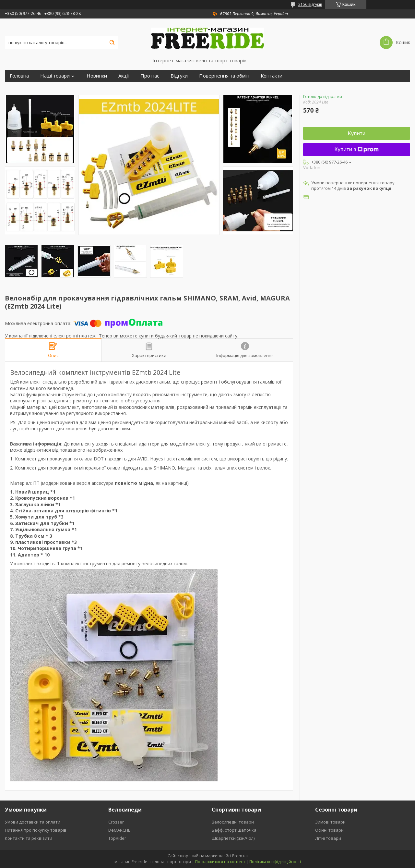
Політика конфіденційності (275, 862)
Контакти (272, 76)
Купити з (357, 149)
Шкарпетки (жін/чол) (233, 838)
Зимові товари (330, 822)
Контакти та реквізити (29, 838)
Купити (357, 134)
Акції (124, 76)
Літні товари (328, 838)
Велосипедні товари (233, 822)
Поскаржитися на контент (220, 862)
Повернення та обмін (224, 76)
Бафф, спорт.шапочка (234, 830)
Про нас (150, 76)
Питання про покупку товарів (36, 830)
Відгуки (179, 76)
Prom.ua (240, 856)
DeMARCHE (119, 830)
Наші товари (55, 76)
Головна (19, 76)
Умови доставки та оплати (33, 822)
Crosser (116, 822)
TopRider (117, 838)
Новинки (97, 76)
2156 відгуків (310, 4)
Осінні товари (329, 830)
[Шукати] (112, 43)
